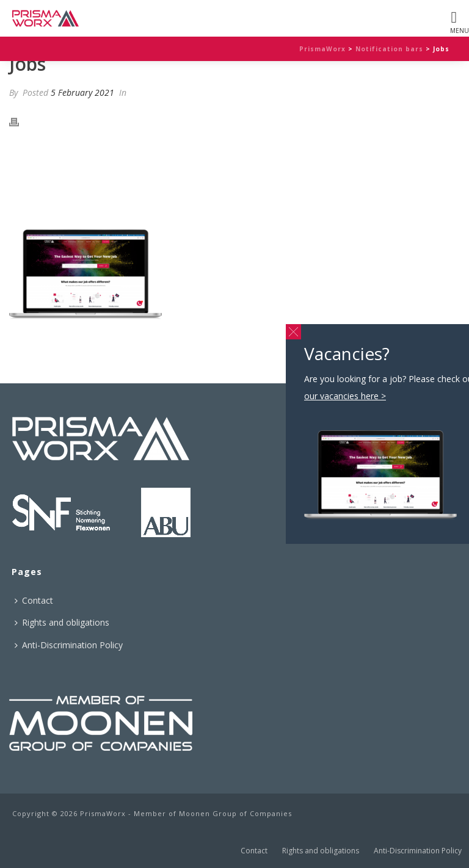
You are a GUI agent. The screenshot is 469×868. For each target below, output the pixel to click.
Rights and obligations (62, 622)
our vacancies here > (256, 181)
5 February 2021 (82, 92)
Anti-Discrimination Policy (69, 645)
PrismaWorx (322, 49)
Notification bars (389, 49)
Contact (34, 600)
